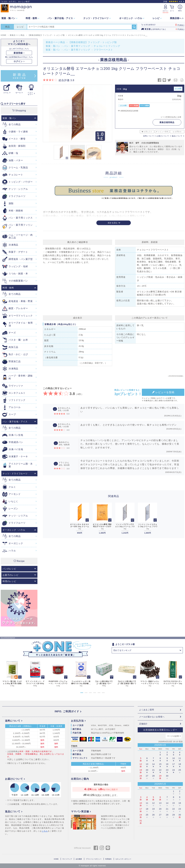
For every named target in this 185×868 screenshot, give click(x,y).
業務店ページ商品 (55, 42)
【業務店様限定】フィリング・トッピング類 (93, 42)
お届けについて (163, 136)
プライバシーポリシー (94, 859)
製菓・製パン (53, 46)
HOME (56, 859)
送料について (149, 136)
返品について (177, 136)
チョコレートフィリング (107, 46)
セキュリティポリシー (123, 859)
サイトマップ (67, 859)
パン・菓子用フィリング (77, 46)
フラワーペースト (103, 50)
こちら (45, 831)
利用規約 (108, 859)
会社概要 (79, 859)
